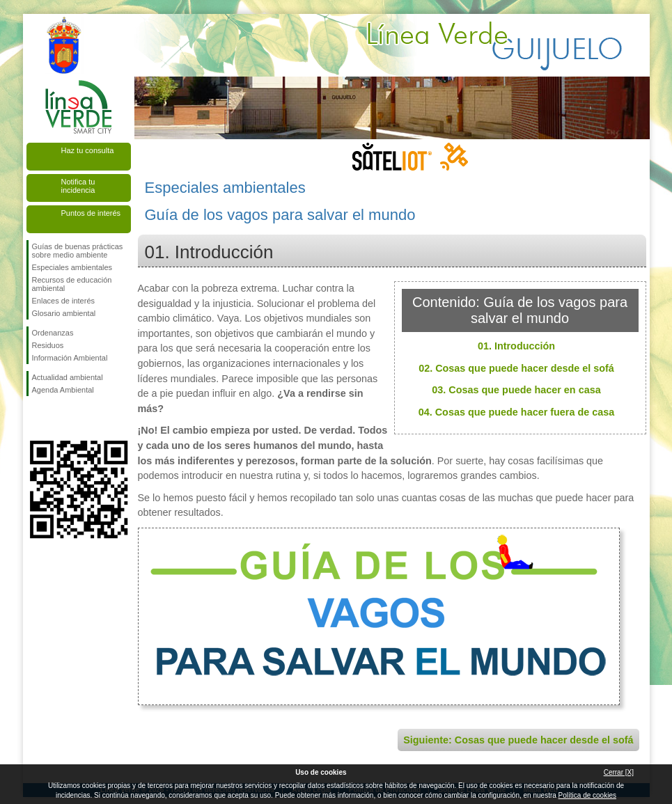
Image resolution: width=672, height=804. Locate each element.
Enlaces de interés (64, 301)
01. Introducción (516, 346)
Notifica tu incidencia (78, 186)
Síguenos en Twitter (58, 418)
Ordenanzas (53, 333)
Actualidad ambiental (68, 377)
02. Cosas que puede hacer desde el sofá (516, 368)
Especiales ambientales (72, 267)
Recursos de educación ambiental (72, 284)
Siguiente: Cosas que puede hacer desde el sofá (518, 740)
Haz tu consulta (88, 150)
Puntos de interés (91, 213)
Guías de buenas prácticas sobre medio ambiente (78, 251)
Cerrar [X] (619, 772)
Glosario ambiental (64, 313)
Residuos (48, 345)
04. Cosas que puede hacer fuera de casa (517, 412)
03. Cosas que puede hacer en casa (516, 390)
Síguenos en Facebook (35, 418)
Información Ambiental (70, 358)
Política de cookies (587, 795)
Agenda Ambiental (63, 390)
